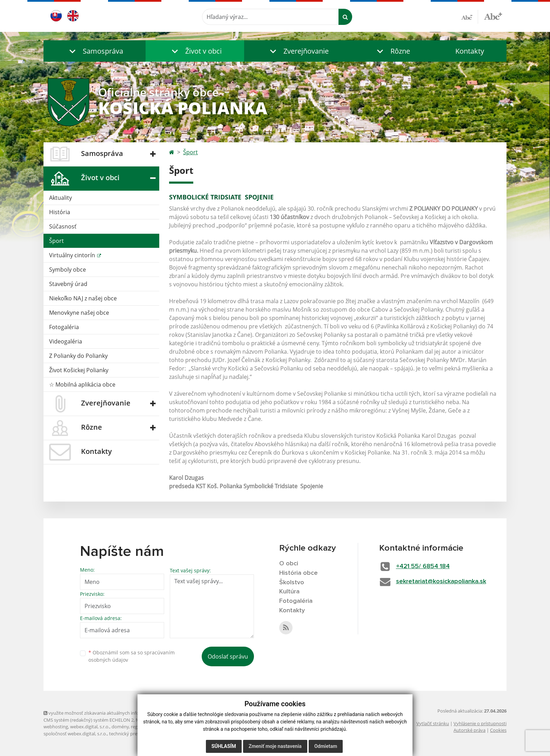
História (60, 212)
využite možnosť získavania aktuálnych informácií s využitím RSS (113, 713)
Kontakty (470, 51)
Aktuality (61, 198)
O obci (289, 564)
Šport (56, 241)
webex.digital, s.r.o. (90, 727)
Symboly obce (68, 270)
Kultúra (289, 592)
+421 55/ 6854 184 (423, 566)
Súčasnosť (63, 226)
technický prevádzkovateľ (136, 734)
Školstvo (292, 583)
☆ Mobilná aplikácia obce (82, 384)
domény (120, 727)
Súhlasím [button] (224, 746)
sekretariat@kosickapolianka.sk (441, 581)
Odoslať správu (228, 656)
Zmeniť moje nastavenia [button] (275, 746)
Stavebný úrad (68, 284)
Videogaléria (66, 341)
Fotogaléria (64, 327)
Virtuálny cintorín (73, 255)
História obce (299, 573)
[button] (95, 51)
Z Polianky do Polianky (78, 356)
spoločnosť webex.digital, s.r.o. (75, 734)
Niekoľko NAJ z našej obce (83, 298)
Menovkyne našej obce (79, 313)
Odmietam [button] (326, 746)
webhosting (56, 727)
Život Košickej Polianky (79, 370)
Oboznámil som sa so (132, 656)
